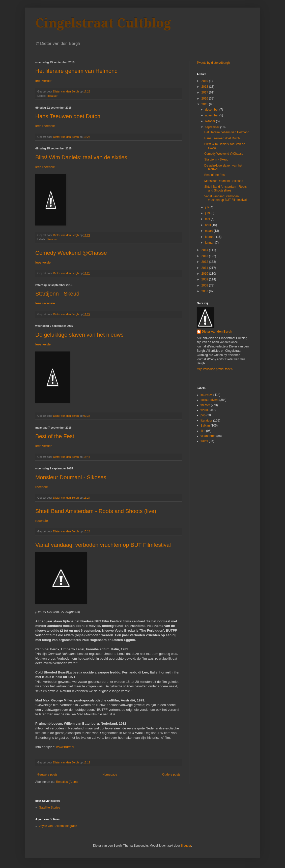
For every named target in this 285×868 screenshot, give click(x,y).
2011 (205, 268)
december (212, 110)
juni (208, 213)
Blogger (186, 846)
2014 (205, 250)
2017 (205, 92)
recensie (42, 487)
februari (211, 237)
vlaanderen (208, 436)
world (204, 410)
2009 (205, 279)
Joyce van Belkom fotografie (58, 826)
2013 (205, 256)
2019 (205, 81)
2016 (205, 99)
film (203, 431)
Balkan (205, 426)
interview (206, 395)
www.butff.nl (65, 747)
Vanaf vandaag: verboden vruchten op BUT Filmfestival (103, 545)
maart (209, 231)
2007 (205, 291)
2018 (205, 87)
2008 (205, 285)
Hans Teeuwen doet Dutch (68, 116)
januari (210, 243)
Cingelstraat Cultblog (103, 23)
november (212, 115)
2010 (205, 274)
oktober (210, 121)
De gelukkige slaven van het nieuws (79, 335)
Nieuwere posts (47, 775)
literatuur (52, 96)
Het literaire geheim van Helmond (77, 71)
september (213, 127)
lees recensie (45, 126)
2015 (205, 104)
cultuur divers (209, 400)
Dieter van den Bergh (217, 332)
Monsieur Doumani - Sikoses (71, 477)
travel (204, 441)
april (208, 225)
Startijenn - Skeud (57, 294)
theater (205, 405)
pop (203, 415)
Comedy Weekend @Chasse (71, 253)
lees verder (44, 81)
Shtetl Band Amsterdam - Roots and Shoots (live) (96, 511)
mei (208, 219)
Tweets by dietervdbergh (213, 63)
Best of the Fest (55, 436)
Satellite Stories (50, 808)
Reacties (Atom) (67, 782)
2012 (205, 262)
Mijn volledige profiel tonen (215, 369)
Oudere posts (171, 775)
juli (207, 207)
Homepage (110, 775)
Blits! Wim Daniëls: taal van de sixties (81, 157)
